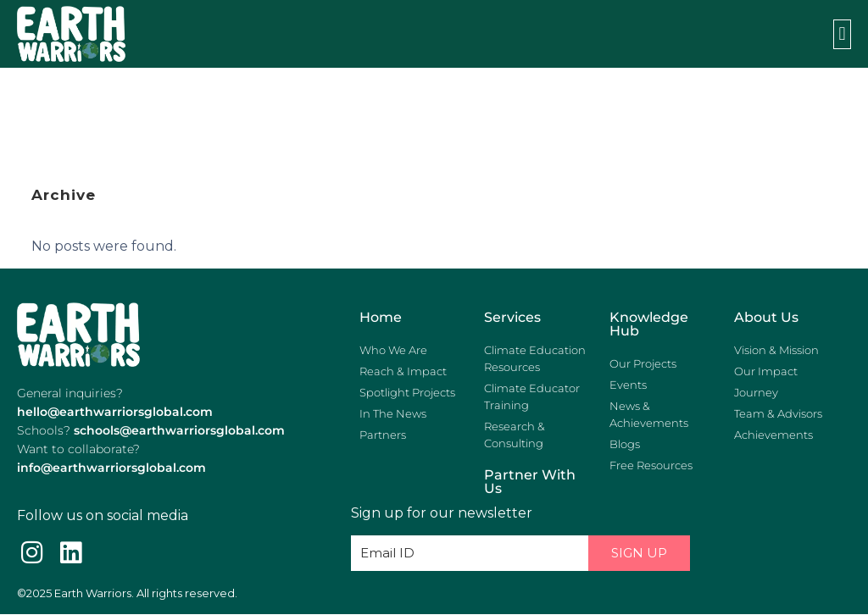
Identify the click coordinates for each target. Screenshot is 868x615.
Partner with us (530, 482)
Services (512, 317)
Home (381, 317)
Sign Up (639, 553)
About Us (766, 317)
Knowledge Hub (649, 324)
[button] (842, 34)
